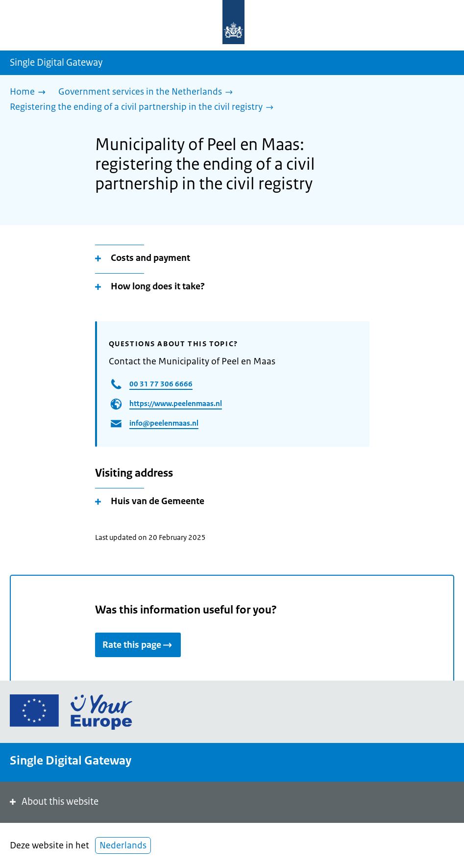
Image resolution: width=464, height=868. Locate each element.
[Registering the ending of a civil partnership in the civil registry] (144, 108)
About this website (53, 802)
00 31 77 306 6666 (161, 384)
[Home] (30, 92)
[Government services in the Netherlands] (148, 92)
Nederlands (123, 845)
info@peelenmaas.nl (164, 423)
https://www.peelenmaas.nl (176, 403)
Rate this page (138, 645)
